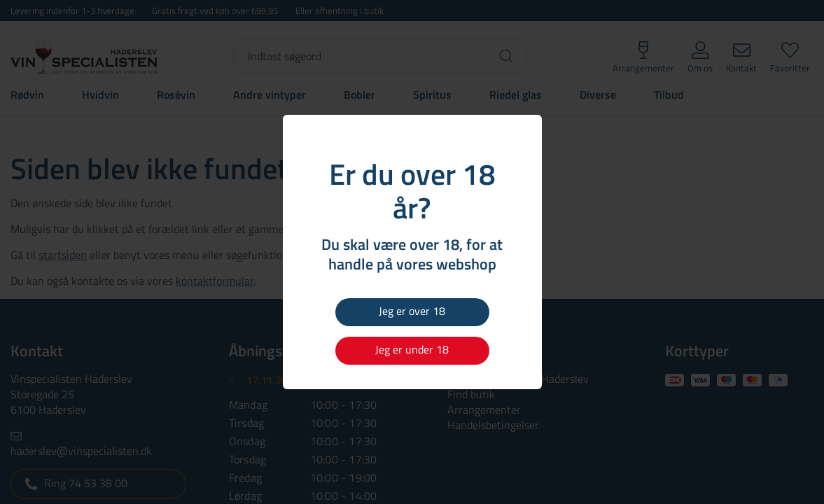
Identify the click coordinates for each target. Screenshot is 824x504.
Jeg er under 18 (412, 349)
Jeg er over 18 (412, 311)
